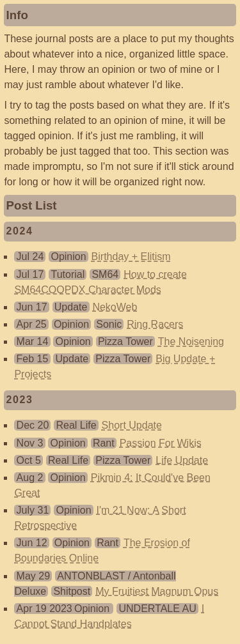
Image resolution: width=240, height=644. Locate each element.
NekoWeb (115, 307)
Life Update (182, 460)
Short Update (132, 425)
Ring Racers (155, 324)
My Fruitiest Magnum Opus (157, 591)
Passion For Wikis (161, 443)
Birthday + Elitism (131, 257)
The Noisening (191, 341)
